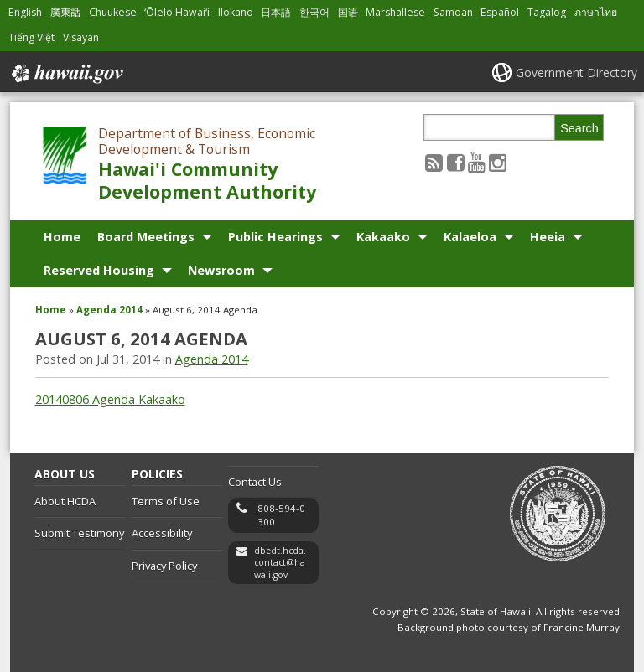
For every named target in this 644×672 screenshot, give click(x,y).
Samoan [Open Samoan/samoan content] (453, 12)
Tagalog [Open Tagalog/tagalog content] (547, 12)
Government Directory (576, 72)
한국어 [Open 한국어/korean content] (314, 12)
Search (579, 128)
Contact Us (255, 482)
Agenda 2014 (109, 310)
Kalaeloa (470, 237)
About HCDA (65, 501)
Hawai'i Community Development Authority (207, 180)
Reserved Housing (99, 270)
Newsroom (221, 270)
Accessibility (162, 533)
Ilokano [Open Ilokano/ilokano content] (236, 12)
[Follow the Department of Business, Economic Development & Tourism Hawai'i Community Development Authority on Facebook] (456, 162)
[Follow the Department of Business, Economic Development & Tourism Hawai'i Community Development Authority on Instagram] (498, 162)
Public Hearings (275, 237)
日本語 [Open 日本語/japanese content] (276, 12)
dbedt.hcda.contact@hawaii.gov (280, 563)
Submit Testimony (79, 533)
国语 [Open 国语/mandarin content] (348, 12)
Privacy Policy (164, 566)
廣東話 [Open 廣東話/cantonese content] (65, 12)
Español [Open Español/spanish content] (500, 12)
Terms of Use (166, 501)
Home (62, 237)
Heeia (548, 237)
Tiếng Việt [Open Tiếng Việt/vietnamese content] (31, 37)
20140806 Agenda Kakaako (110, 399)
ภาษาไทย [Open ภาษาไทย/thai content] (596, 12)
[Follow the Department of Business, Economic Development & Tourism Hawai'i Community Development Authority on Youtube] (477, 162)
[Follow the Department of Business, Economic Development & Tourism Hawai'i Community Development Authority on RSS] (434, 162)
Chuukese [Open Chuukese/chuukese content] (113, 12)
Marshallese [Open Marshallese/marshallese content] (395, 12)
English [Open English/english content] (25, 12)
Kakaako (383, 237)
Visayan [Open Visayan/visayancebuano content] (81, 37)
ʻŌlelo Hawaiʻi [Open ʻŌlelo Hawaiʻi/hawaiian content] (177, 12)
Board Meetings (146, 237)
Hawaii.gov (66, 74)
